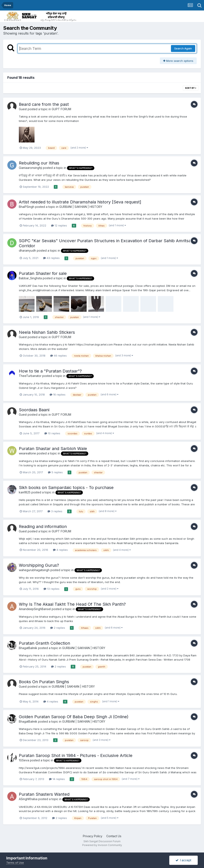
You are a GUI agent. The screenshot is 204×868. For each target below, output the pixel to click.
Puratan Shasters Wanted (44, 794)
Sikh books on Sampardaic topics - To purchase (66, 488)
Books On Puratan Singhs (44, 682)
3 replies (55, 511)
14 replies (57, 779)
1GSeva (24, 760)
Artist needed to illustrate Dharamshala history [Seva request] (80, 202)
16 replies (58, 395)
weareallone (27, 453)
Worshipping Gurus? (39, 565)
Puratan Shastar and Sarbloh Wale (53, 449)
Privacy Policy (93, 836)
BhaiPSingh (27, 207)
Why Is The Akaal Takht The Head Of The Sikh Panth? (72, 604)
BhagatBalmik (28, 648)
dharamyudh (27, 250)
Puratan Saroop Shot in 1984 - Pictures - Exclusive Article (76, 755)
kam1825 (25, 492)
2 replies (58, 628)
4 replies (60, 550)
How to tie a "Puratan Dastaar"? (50, 371)
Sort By (191, 88)
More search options (178, 61)
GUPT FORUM (61, 109)
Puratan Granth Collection (44, 643)
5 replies (55, 472)
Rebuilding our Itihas (39, 163)
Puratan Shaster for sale (43, 273)
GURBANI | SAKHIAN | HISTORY (81, 207)
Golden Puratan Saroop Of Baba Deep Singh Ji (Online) (74, 717)
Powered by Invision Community (102, 845)
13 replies (51, 589)
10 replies (52, 433)
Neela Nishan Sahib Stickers (47, 332)
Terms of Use (15, 863)
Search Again (183, 48)
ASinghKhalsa (28, 799)
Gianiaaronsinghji (30, 168)
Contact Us (114, 836)
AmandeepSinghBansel (35, 609)
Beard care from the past (44, 104)
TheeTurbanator (30, 376)
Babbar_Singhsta (30, 278)
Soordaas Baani (34, 410)
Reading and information (43, 526)
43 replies (51, 258)
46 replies (58, 356)
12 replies (59, 225)
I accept (183, 860)
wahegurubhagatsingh (34, 570)
